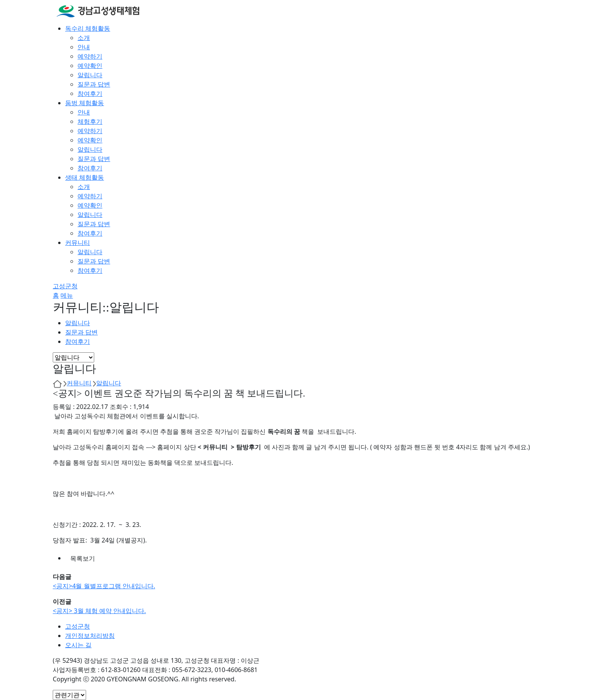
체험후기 (90, 121)
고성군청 (65, 286)
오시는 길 (78, 645)
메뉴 (67, 295)
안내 (84, 47)
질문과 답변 (94, 84)
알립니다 (90, 75)
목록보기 (83, 558)
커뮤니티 (79, 383)
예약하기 (90, 56)
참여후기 (90, 94)
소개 (84, 38)
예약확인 (90, 66)
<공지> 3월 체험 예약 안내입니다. (99, 611)
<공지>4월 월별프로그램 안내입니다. (104, 586)
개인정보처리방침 (90, 636)
